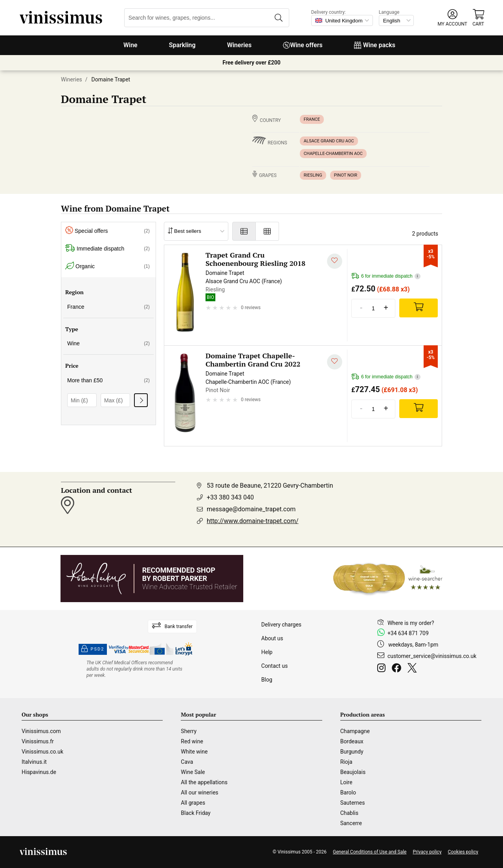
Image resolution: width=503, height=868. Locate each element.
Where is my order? (411, 623)
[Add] (419, 308)
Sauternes (353, 803)
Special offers (107, 231)
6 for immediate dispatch (386, 276)
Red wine (192, 741)
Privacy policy (427, 852)
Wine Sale (193, 772)
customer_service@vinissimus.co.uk (432, 656)
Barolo (348, 792)
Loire (346, 782)
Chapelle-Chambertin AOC (333, 154)
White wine (194, 752)
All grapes (193, 803)
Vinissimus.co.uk (42, 752)
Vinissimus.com (41, 731)
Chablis (349, 813)
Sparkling (182, 45)
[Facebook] (398, 669)
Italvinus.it (34, 762)
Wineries (240, 45)
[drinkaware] (136, 669)
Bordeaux (352, 741)
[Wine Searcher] (388, 579)
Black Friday (196, 813)
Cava (187, 762)
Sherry (189, 731)
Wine (130, 45)
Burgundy (352, 752)
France (312, 119)
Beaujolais (353, 772)
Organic (107, 266)
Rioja (346, 762)
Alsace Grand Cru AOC (329, 141)
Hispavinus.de (39, 772)
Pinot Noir (346, 175)
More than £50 (108, 380)
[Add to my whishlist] (335, 261)
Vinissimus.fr (38, 741)
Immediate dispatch (107, 249)
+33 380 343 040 (230, 497)
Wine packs (375, 45)
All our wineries (199, 792)
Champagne (355, 731)
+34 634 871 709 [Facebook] (408, 633)
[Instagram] (383, 669)
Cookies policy (463, 852)
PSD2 (93, 649)
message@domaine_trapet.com (251, 509)
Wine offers (303, 45)
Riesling (313, 175)
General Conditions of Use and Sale (370, 852)
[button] (453, 18)
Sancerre (351, 823)
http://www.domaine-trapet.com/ (253, 521)
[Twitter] (414, 669)
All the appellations (204, 782)
